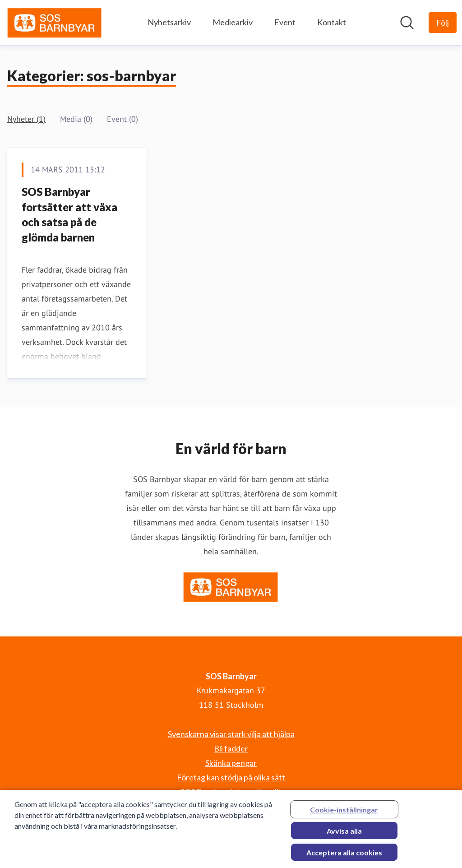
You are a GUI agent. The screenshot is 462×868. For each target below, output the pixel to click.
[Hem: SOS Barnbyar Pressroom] (55, 23)
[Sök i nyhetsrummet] (407, 23)
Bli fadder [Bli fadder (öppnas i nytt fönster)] (231, 748)
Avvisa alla (344, 834)
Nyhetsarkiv (169, 22)
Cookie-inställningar (344, 813)
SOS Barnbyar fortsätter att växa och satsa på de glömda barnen (69, 214)
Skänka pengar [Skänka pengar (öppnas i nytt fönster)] (231, 763)
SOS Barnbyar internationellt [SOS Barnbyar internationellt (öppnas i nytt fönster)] (231, 792)
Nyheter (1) (26, 119)
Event (285, 22)
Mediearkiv (233, 22)
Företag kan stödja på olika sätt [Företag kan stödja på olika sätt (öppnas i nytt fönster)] (231, 777)
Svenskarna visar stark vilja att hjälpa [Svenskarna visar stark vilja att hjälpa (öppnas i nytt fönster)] (231, 734)
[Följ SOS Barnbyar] (443, 23)
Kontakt (332, 22)
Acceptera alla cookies (344, 856)
